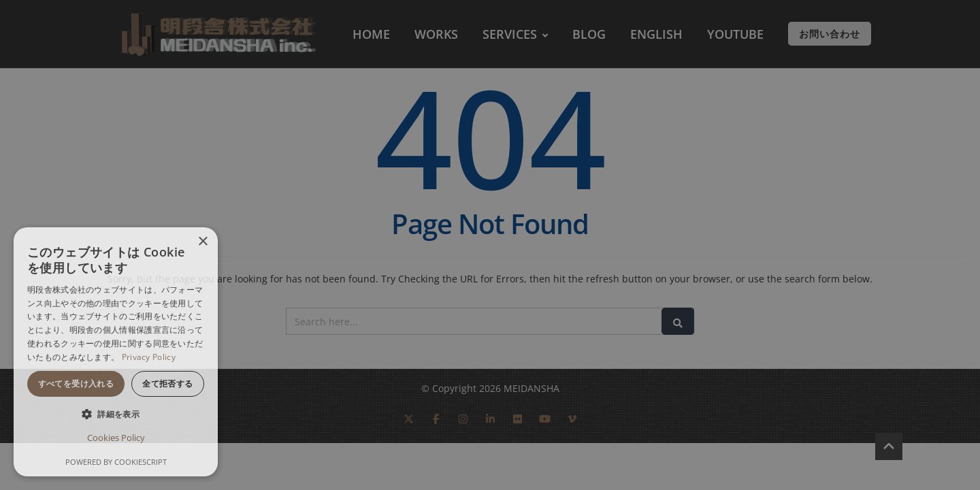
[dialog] (116, 352)
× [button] (202, 242)
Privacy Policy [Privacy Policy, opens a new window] (149, 357)
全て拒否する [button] (167, 383)
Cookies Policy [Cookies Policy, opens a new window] (116, 438)
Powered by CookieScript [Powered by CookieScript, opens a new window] (116, 462)
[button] (116, 414)
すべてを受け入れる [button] (76, 383)
